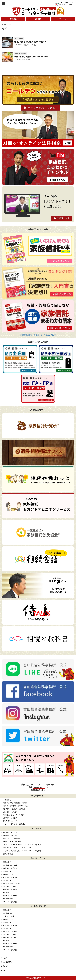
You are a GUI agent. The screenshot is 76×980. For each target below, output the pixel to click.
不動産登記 (7, 800)
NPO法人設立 (8, 874)
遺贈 (25, 45)
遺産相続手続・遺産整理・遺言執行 (16, 803)
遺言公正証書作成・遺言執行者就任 (16, 806)
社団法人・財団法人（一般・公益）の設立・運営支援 (22, 845)
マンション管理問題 (10, 902)
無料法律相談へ (38, 790)
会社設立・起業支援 (10, 832)
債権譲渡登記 (8, 854)
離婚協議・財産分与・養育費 (13, 815)
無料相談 (38, 19)
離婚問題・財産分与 (10, 896)
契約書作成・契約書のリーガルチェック (17, 848)
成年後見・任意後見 (10, 931)
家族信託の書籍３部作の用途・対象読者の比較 (38, 335)
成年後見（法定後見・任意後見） (15, 809)
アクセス (63, 19)
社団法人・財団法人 (10, 877)
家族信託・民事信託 (10, 812)
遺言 (24, 60)
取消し (34, 45)
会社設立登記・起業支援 (12, 865)
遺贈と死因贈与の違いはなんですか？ (30, 42)
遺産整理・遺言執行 (10, 887)
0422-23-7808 (39, 787)
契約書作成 (7, 871)
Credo (3, 970)
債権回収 (6, 893)
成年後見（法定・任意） (12, 883)
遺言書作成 (7, 880)
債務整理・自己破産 (10, 818)
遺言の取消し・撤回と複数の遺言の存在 (31, 57)
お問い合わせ (5, 966)
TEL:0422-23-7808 (67, 2)
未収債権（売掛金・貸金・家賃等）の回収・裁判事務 (22, 851)
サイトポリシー (6, 958)
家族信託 (13, 19)
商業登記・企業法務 (10, 836)
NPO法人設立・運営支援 (12, 842)
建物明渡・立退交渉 (10, 821)
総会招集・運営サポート (12, 839)
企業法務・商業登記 (10, 916)
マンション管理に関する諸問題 (14, 824)
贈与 (29, 45)
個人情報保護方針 (7, 962)
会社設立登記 (8, 913)
